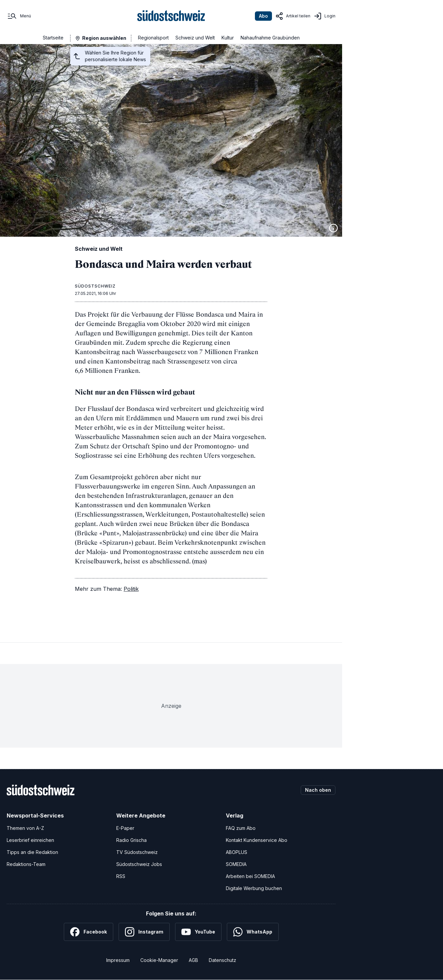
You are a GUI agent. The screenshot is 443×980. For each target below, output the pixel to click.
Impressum (118, 960)
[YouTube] (198, 932)
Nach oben (318, 790)
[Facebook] (89, 932)
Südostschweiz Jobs (139, 864)
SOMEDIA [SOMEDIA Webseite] (236, 864)
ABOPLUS (237, 852)
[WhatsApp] (253, 932)
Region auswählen (104, 38)
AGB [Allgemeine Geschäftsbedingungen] (193, 960)
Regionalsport (153, 38)
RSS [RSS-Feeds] (121, 876)
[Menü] (19, 16)
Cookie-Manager (159, 960)
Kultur (228, 38)
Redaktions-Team (26, 864)
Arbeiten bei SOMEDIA (250, 876)
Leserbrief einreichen (30, 840)
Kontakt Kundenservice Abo (257, 840)
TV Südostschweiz (137, 852)
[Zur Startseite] (171, 16)
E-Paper (125, 828)
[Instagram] (144, 932)
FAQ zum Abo (241, 828)
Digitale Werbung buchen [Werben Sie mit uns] (254, 888)
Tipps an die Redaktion (32, 852)
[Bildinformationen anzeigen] (333, 228)
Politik (131, 589)
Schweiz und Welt (195, 38)
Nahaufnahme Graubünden (270, 38)
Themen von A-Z (25, 828)
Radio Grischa (131, 840)
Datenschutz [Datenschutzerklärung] (223, 960)
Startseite (53, 38)
